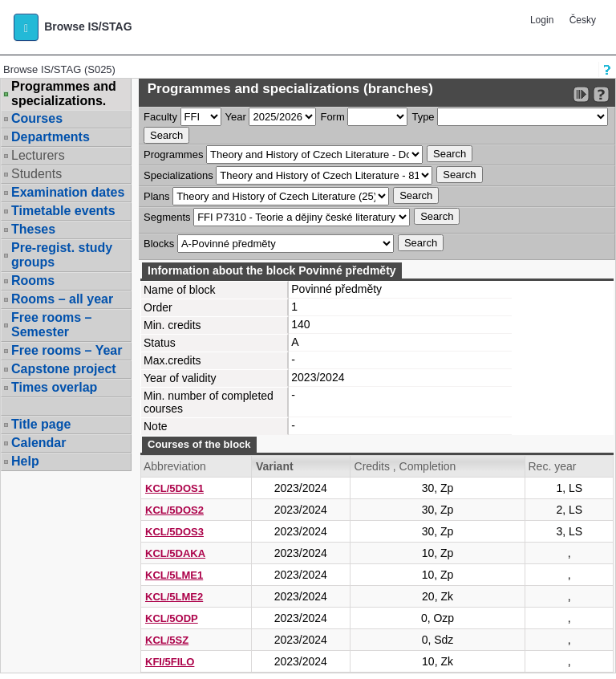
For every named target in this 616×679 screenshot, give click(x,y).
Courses (37, 118)
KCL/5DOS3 (174, 532)
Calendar (38, 443)
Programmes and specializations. (64, 94)
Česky (583, 20)
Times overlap (54, 387)
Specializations (178, 175)
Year (236, 117)
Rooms (33, 281)
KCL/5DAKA (175, 553)
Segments (167, 217)
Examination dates (68, 192)
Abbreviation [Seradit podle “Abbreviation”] (175, 466)
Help (25, 461)
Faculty (160, 117)
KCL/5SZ (167, 640)
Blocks (159, 244)
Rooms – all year (62, 299)
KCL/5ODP (172, 618)
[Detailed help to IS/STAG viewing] (601, 94)
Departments (51, 137)
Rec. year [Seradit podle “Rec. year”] (552, 466)
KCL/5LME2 (174, 597)
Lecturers (38, 155)
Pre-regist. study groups (62, 255)
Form (332, 117)
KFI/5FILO (170, 662)
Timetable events (63, 211)
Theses (33, 229)
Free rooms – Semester (51, 325)
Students (36, 174)
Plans (157, 196)
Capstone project (64, 369)
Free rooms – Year (67, 350)
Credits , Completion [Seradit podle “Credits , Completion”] (405, 466)
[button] (26, 27)
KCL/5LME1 (174, 575)
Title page (41, 424)
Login (542, 20)
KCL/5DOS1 (174, 488)
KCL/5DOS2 (174, 510)
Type (423, 117)
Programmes (173, 155)
